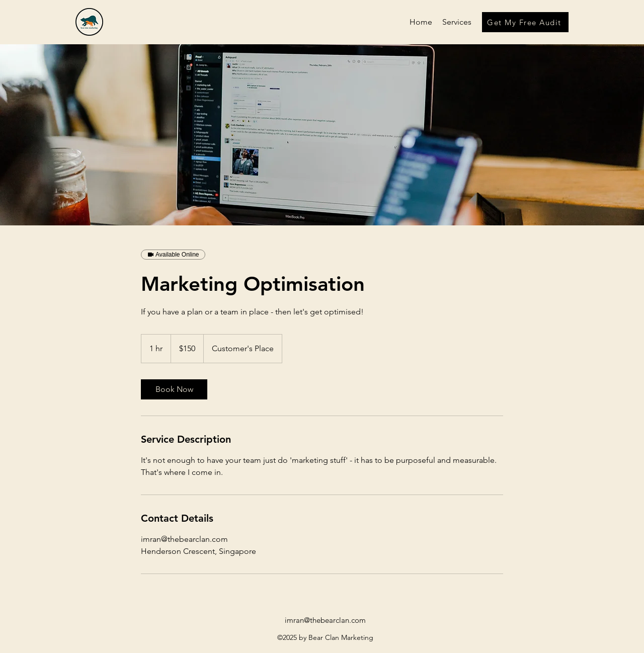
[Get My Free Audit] (525, 22)
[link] (174, 389)
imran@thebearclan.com (325, 620)
